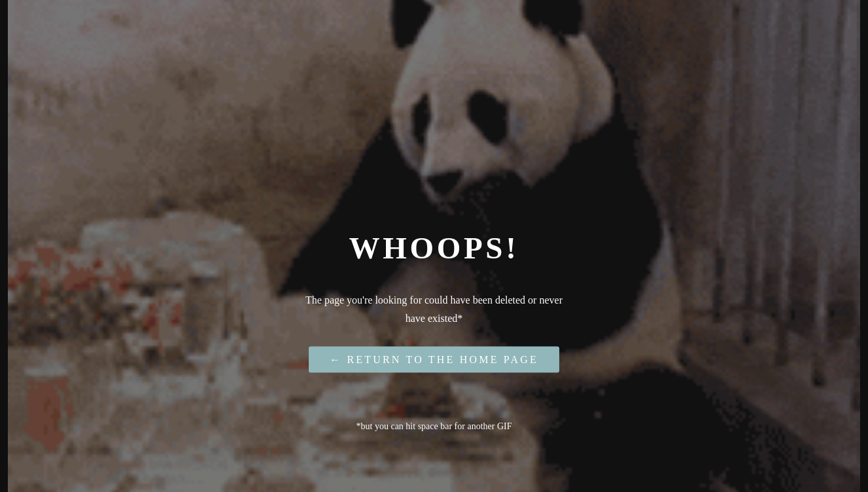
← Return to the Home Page (434, 359)
